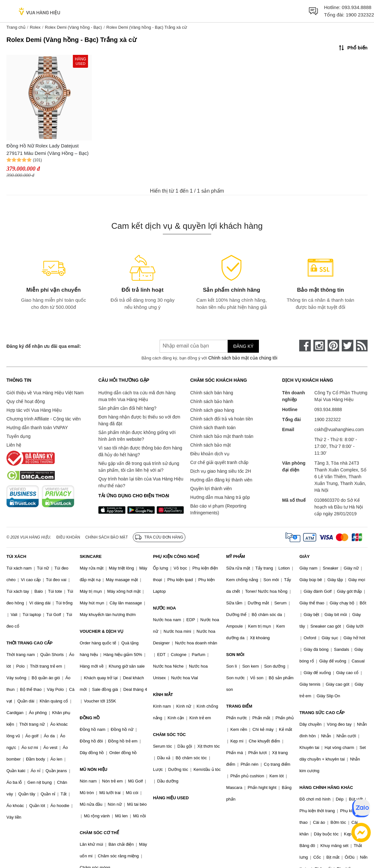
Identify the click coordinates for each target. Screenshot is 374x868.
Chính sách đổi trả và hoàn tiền (221, 419)
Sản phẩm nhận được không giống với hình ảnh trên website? (137, 436)
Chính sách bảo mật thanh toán (222, 436)
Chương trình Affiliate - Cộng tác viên (44, 419)
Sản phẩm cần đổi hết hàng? (127, 408)
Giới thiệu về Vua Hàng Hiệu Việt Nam (45, 393)
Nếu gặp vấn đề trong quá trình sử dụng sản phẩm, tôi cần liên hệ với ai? (139, 467)
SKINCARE (91, 556)
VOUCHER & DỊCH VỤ (102, 631)
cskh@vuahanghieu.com (339, 429)
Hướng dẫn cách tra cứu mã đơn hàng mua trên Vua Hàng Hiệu (137, 396)
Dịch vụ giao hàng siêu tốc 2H (221, 471)
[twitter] (348, 346)
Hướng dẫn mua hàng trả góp (220, 497)
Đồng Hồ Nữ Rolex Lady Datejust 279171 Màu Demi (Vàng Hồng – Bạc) (48, 149)
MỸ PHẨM (236, 556)
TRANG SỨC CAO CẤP (322, 713)
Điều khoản (68, 537)
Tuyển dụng (19, 436)
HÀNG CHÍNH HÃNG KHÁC (326, 787)
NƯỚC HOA (164, 608)
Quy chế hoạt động (26, 401)
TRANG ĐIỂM (239, 706)
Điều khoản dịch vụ (210, 454)
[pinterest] (333, 346)
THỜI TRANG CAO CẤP (30, 643)
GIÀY (305, 556)
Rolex (35, 27)
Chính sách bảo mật (211, 445)
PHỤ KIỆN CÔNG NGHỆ (176, 556)
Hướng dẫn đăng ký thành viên (221, 480)
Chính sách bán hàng (212, 393)
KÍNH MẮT (163, 695)
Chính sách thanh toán (213, 428)
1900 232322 (360, 15)
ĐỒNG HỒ (90, 718)
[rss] (362, 346)
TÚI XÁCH (16, 556)
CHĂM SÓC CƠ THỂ (99, 833)
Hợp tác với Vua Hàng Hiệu (34, 410)
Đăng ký (243, 346)
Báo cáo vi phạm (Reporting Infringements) (218, 509)
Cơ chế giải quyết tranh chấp (219, 462)
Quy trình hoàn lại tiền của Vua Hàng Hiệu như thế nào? (141, 482)
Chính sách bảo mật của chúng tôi (243, 358)
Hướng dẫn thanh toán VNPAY (37, 428)
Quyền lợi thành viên (211, 489)
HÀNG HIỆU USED (171, 798)
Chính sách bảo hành (212, 401)
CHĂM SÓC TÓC (169, 735)
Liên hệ (14, 445)
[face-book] (305, 346)
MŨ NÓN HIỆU (93, 769)
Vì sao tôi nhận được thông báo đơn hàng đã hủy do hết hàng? (140, 451)
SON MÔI (235, 655)
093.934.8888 (357, 7)
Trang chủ (16, 27)
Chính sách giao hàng (212, 410)
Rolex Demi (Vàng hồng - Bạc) (73, 27)
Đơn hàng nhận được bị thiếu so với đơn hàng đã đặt (139, 420)
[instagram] (319, 346)
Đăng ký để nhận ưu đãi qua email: (44, 346)
